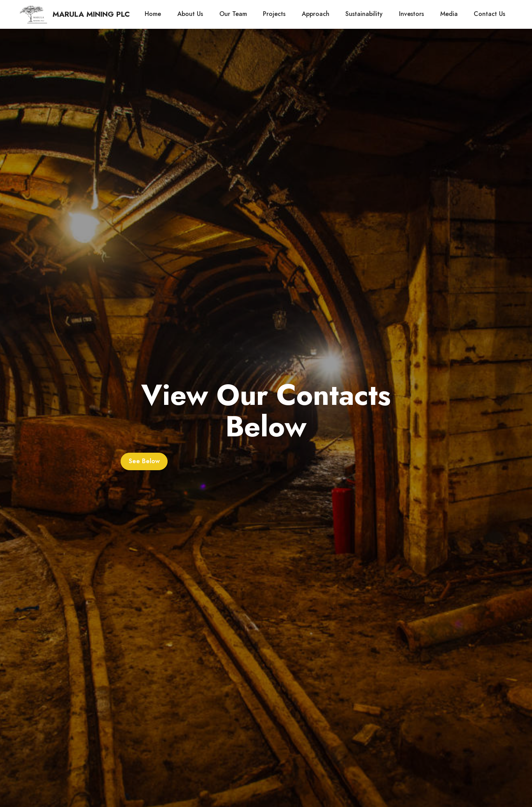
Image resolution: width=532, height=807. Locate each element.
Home (153, 14)
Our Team (233, 14)
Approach (316, 14)
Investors (411, 14)
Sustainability (364, 14)
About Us (190, 14)
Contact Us (489, 14)
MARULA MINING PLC (91, 14)
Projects (274, 14)
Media (449, 14)
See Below (144, 461)
